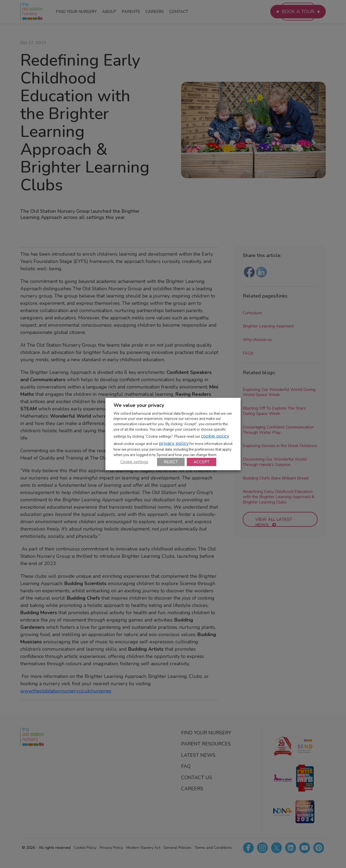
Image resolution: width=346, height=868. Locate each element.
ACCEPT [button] (202, 462)
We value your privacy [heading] (139, 405)
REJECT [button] (171, 462)
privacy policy (174, 443)
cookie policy (215, 436)
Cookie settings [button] (134, 462)
